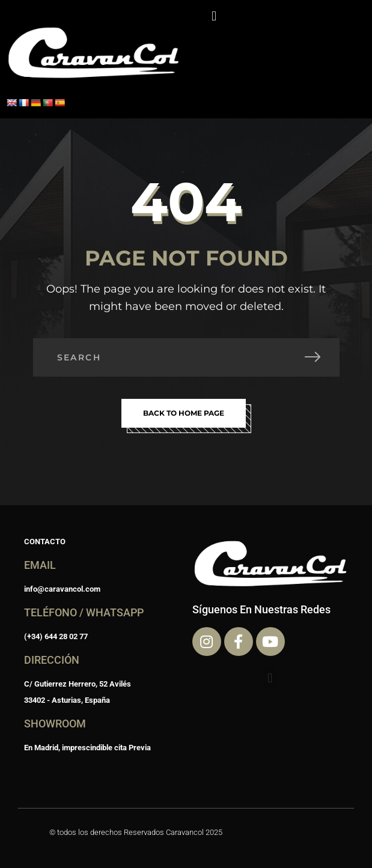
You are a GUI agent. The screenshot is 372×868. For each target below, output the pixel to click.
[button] (214, 16)
